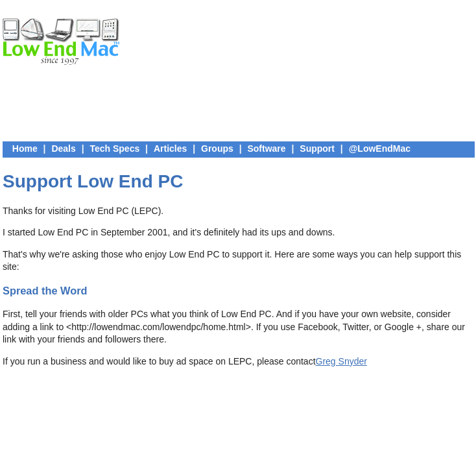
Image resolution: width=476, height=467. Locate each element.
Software (266, 149)
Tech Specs (114, 149)
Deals (63, 149)
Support (317, 149)
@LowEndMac (380, 149)
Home (25, 149)
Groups (217, 149)
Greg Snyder (341, 361)
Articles (170, 149)
